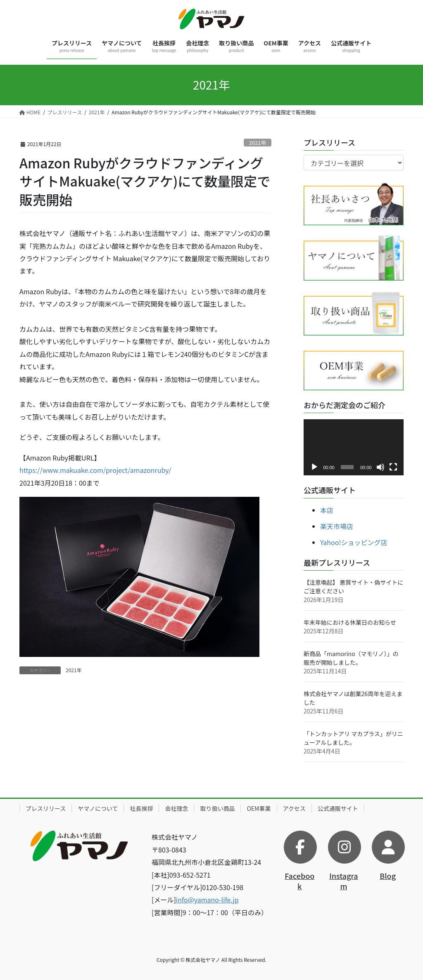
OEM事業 (259, 808)
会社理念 (176, 808)
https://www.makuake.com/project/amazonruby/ (95, 470)
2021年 (258, 143)
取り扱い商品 (217, 808)
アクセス (294, 808)
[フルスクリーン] (393, 467)
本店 (327, 510)
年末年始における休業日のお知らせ (350, 622)
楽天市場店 (337, 526)
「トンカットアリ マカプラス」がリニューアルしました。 (353, 738)
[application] (354, 447)
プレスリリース (46, 808)
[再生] (314, 467)
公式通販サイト (338, 808)
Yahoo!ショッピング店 (354, 542)
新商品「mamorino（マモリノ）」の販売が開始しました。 (351, 658)
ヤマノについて (98, 808)
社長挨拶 (141, 808)
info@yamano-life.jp (207, 900)
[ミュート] (380, 467)
